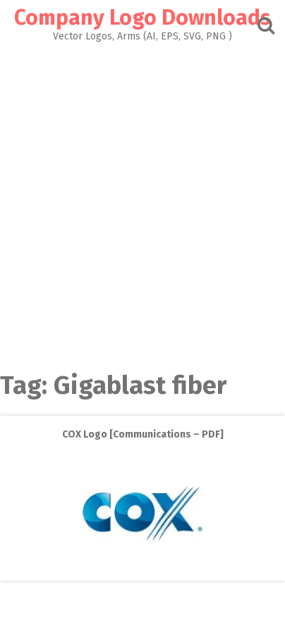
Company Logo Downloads (142, 18)
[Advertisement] (142, 203)
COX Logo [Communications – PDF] (143, 434)
